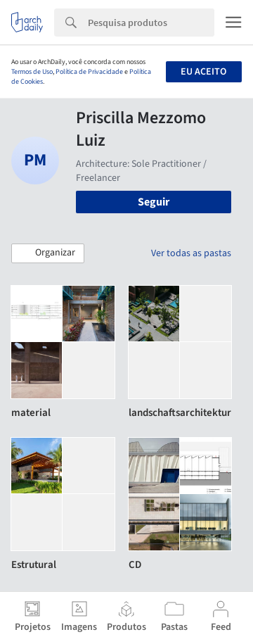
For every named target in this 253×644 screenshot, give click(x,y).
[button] (48, 253)
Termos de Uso (32, 72)
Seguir (154, 202)
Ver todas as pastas (191, 253)
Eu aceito (203, 72)
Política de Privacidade (89, 72)
